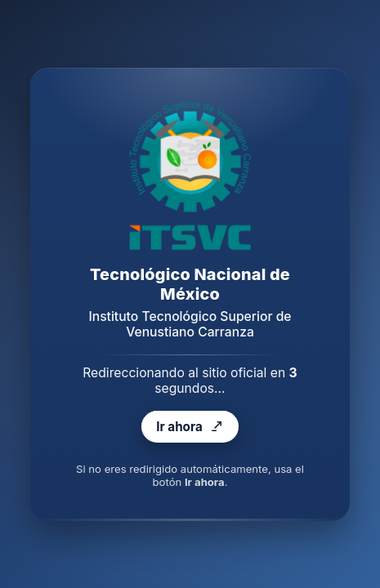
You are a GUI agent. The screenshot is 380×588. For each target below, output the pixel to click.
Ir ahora (190, 426)
